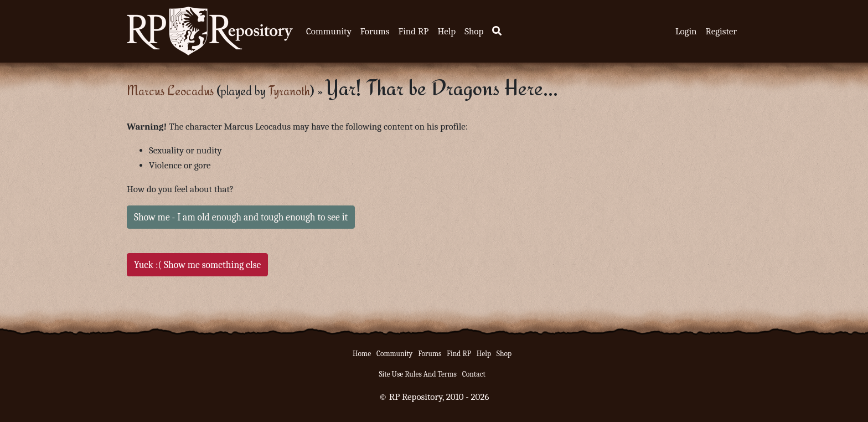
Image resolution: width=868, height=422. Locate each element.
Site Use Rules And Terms (418, 374)
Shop (474, 31)
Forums (375, 31)
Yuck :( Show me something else (197, 265)
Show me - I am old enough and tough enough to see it (241, 217)
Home (362, 354)
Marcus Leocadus (170, 91)
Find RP (413, 31)
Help (446, 31)
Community (329, 31)
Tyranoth (289, 91)
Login (686, 31)
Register (721, 31)
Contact (474, 374)
